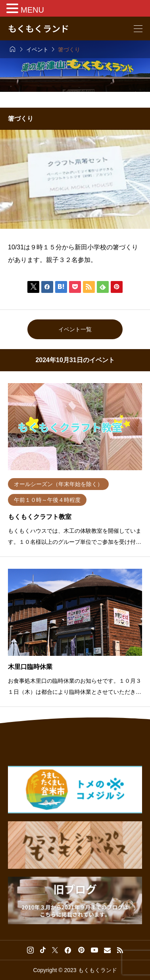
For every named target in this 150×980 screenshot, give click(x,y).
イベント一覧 (75, 329)
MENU (32, 10)
